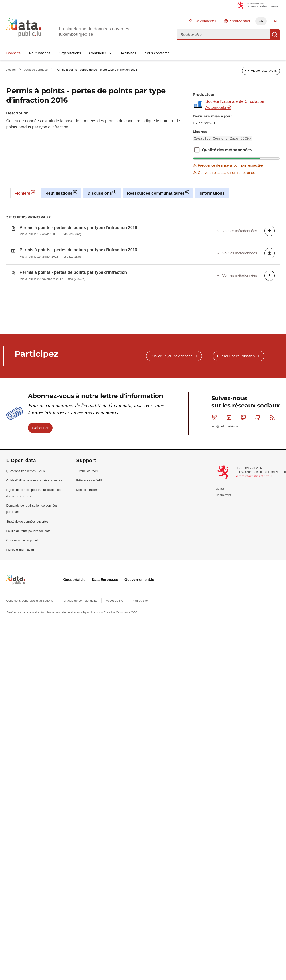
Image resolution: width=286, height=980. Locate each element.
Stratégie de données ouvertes (27, 549)
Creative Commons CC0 (120, 640)
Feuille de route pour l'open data (28, 558)
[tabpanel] (143, 261)
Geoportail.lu (74, 607)
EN (274, 21)
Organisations (70, 53)
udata (220, 516)
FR (261, 21)
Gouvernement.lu (139, 607)
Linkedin (230, 445)
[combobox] (223, 35)
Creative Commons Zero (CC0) (222, 139)
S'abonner (40, 455)
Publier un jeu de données (171, 383)
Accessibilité (115, 628)
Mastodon (244, 445)
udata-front (224, 522)
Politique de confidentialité (80, 628)
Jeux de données (36, 70)
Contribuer (98, 53)
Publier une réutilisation (236, 383)
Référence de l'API (89, 508)
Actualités (129, 53)
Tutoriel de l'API (87, 498)
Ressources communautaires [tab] (158, 193)
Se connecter (205, 21)
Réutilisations (40, 53)
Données (13, 53)
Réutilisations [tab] (61, 193)
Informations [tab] (212, 193)
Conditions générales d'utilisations (30, 628)
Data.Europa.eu (105, 607)
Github (259, 445)
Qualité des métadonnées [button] (197, 150)
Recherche (275, 35)
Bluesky (215, 445)
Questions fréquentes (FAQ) (25, 498)
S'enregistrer (240, 21)
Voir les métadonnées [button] (240, 231)
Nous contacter (157, 53)
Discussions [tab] (102, 193)
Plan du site (140, 628)
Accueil (12, 70)
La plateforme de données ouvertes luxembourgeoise (94, 31)
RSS (273, 445)
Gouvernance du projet (22, 567)
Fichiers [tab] (25, 193)
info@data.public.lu (224, 453)
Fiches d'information (20, 577)
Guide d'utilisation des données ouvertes (34, 508)
